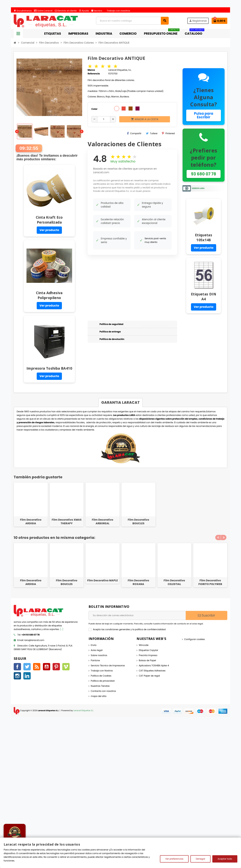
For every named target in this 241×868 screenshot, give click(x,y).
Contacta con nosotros (103, 691)
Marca (91, 70)
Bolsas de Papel (147, 660)
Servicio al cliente (66, 11)
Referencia (94, 74)
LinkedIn (27, 676)
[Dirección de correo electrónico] (137, 615)
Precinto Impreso (148, 655)
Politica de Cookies (101, 676)
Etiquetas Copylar (148, 650)
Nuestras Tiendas (100, 686)
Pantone (95, 660)
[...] (62, 629)
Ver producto (49, 230)
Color (94, 109)
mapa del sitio (99, 696)
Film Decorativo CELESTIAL (174, 582)
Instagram (17, 676)
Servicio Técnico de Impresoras (108, 665)
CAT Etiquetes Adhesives (152, 671)
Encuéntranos (23, 11)
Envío (94, 645)
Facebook (17, 667)
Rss (37, 667)
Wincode (144, 645)
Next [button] (224, 537)
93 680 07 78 (204, 174)
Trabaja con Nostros (102, 671)
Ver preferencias (174, 859)
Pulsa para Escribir (204, 115)
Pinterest (168, 133)
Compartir (134, 133)
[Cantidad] (104, 119)
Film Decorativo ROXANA (138, 582)
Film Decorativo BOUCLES (138, 522)
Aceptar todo (225, 859)
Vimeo (66, 667)
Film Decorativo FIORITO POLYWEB (210, 582)
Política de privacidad (103, 681)
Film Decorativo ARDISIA (31, 522)
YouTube (47, 667)
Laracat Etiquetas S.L (83, 711)
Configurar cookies (195, 639)
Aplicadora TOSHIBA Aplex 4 (154, 665)
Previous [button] (218, 537)
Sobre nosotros (99, 655)
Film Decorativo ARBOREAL (103, 522)
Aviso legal (97, 650)
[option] (31, 565)
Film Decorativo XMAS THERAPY (67, 522)
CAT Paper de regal (149, 676)
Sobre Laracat (43, 11)
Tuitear (152, 133)
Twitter (27, 667)
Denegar (200, 859)
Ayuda (84, 11)
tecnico (97, 11)
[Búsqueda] (132, 21)
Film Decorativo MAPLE (103, 580)
